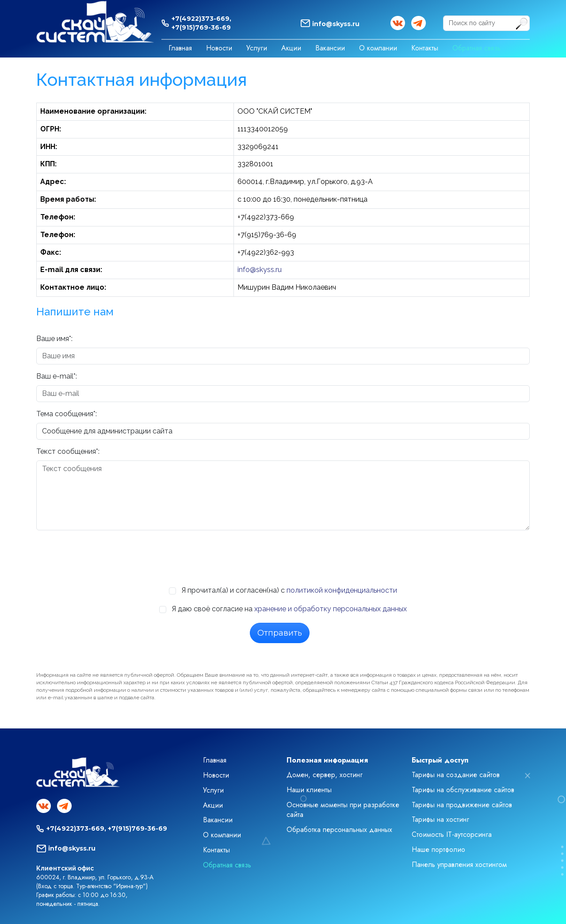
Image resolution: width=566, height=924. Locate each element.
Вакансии (330, 48)
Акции (291, 48)
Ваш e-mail (55, 376)
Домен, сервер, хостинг (325, 775)
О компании (378, 48)
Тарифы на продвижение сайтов (462, 805)
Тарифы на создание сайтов (456, 775)
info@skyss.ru (336, 24)
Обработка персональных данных (339, 830)
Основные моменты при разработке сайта (343, 810)
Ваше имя (53, 339)
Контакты (425, 48)
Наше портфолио (438, 849)
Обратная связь (476, 48)
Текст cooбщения (66, 451)
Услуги (257, 48)
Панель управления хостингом (459, 865)
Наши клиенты (309, 790)
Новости (219, 48)
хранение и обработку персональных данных (331, 609)
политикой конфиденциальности (342, 590)
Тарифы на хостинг (440, 819)
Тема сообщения (65, 414)
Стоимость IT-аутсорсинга (452, 834)
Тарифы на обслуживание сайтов (463, 790)
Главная (180, 48)
